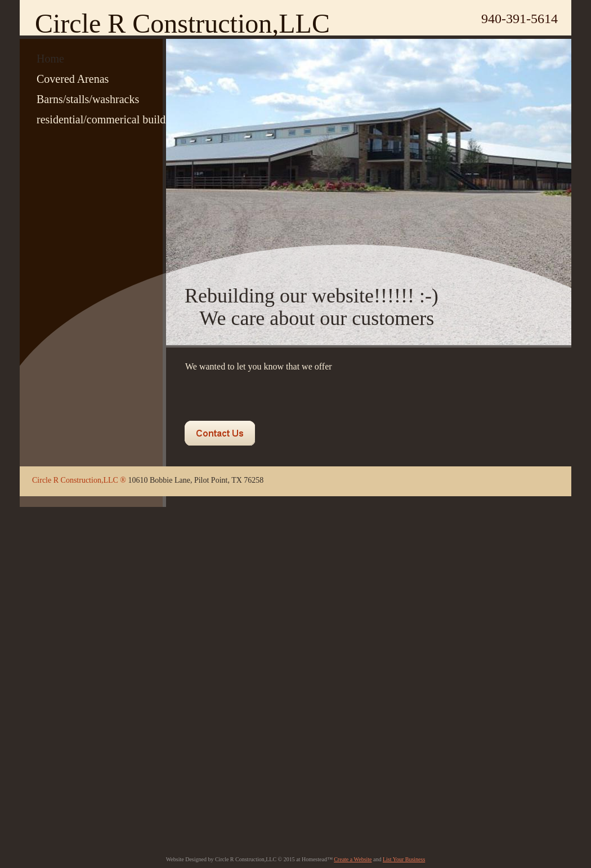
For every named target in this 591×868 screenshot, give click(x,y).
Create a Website (353, 859)
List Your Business (404, 859)
